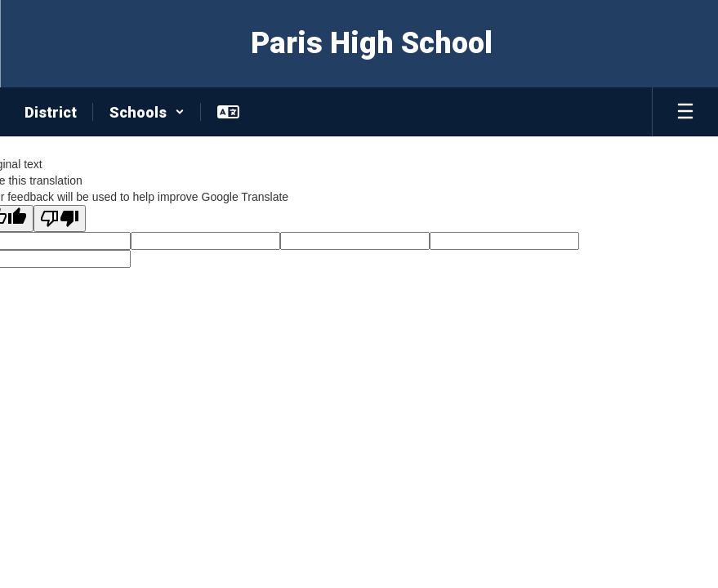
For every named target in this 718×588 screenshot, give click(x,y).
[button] (147, 112)
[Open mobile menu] (685, 112)
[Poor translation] (60, 218)
